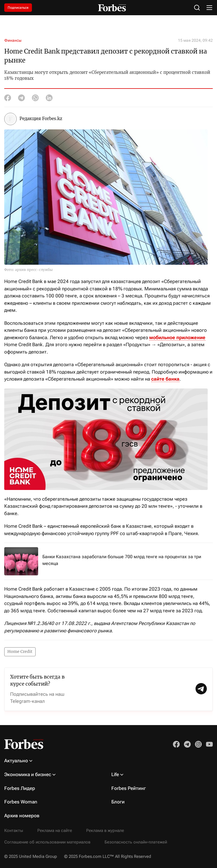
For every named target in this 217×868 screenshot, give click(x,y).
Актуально (16, 761)
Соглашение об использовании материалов (47, 842)
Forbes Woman (21, 802)
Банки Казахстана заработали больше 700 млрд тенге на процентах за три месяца (122, 560)
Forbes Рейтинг (129, 788)
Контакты (14, 831)
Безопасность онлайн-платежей (136, 842)
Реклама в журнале (105, 831)
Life (115, 774)
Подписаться (18, 8)
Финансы (13, 40)
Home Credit (20, 651)
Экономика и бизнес (28, 774)
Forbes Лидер (20, 788)
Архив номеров (22, 816)
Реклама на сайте (55, 831)
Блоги (118, 802)
